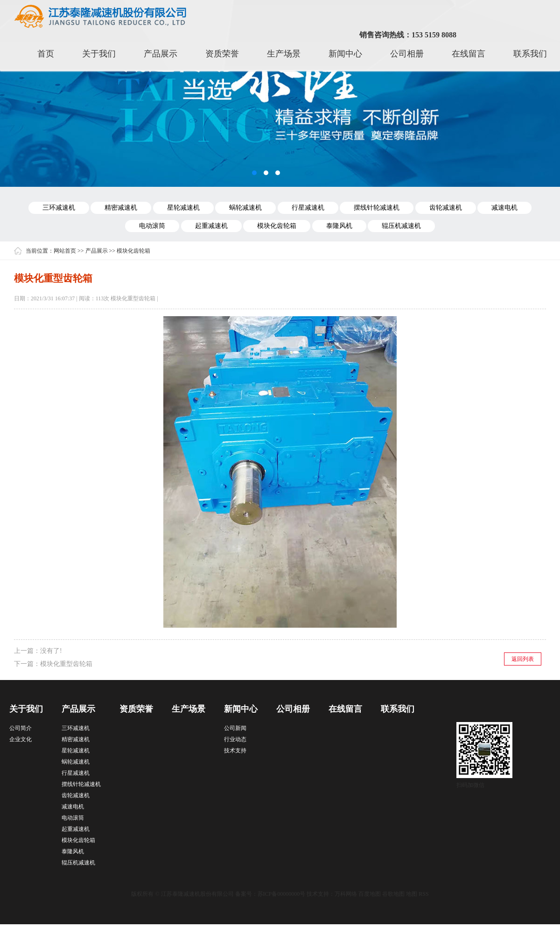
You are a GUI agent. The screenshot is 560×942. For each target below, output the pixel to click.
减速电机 (504, 208)
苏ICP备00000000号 (282, 894)
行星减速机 (308, 208)
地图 (412, 894)
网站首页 (65, 251)
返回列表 (523, 659)
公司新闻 (235, 728)
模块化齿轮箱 (277, 226)
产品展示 (161, 54)
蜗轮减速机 (245, 208)
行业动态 (235, 739)
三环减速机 (59, 208)
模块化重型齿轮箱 (66, 664)
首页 (46, 54)
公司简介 (21, 728)
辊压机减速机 (401, 226)
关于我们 (99, 54)
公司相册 (407, 54)
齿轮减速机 (446, 208)
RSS (423, 894)
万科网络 (346, 894)
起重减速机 (211, 226)
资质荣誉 (222, 54)
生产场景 (284, 54)
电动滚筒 (152, 226)
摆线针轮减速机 (377, 208)
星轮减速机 (183, 208)
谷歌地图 (393, 894)
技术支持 (235, 751)
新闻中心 (345, 54)
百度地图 (370, 894)
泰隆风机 (339, 226)
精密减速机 (121, 208)
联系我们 (530, 54)
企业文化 (21, 739)
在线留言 (469, 54)
